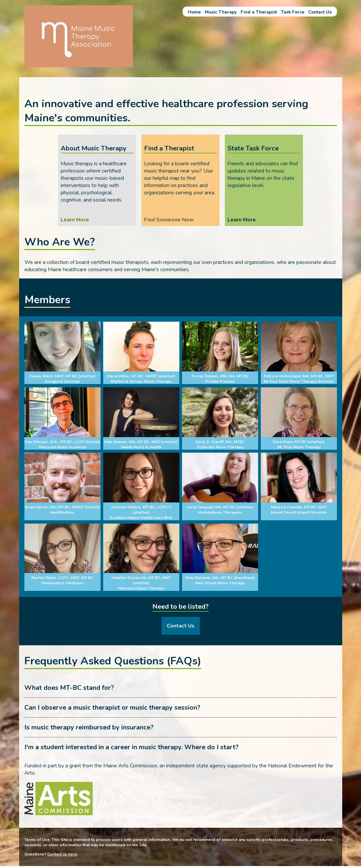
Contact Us (320, 12)
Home (194, 12)
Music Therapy (221, 12)
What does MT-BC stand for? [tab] (69, 688)
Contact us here (62, 854)
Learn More (75, 220)
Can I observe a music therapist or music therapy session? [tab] (112, 707)
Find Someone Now (169, 220)
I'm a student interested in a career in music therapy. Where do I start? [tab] (132, 747)
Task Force (293, 12)
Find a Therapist (259, 12)
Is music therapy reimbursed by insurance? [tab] (89, 727)
